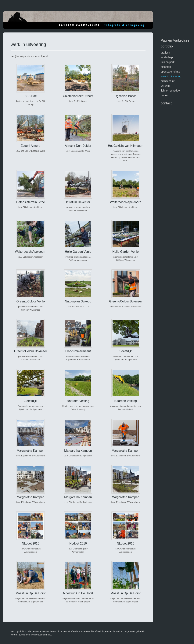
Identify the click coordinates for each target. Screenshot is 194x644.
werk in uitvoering (171, 76)
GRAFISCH (165, 53)
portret (164, 95)
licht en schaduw (171, 91)
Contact (166, 103)
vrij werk (165, 86)
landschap (167, 57)
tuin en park (168, 62)
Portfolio (167, 46)
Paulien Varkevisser (176, 40)
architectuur (168, 81)
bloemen (166, 67)
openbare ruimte (170, 72)
